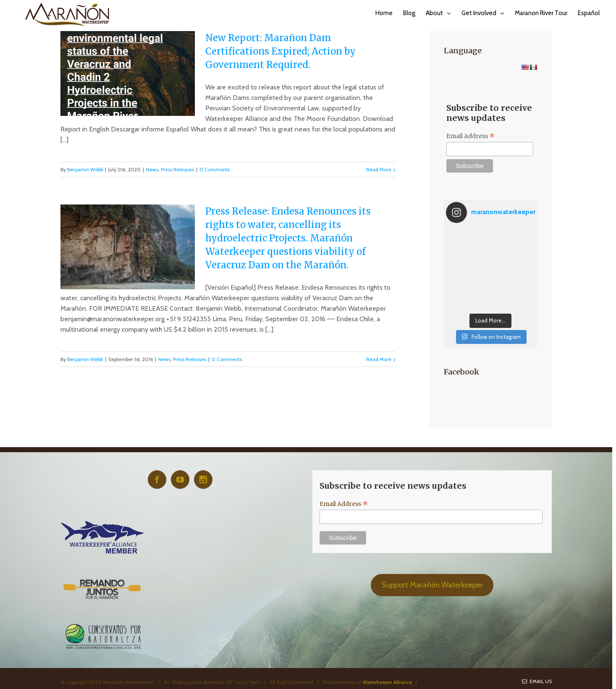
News (152, 169)
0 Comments (215, 169)
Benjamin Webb (85, 169)
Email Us (537, 681)
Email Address (471, 136)
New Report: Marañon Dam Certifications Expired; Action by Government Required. (280, 51)
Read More (379, 169)
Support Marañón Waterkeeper (432, 585)
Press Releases (177, 169)
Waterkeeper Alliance (387, 682)
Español (589, 13)
